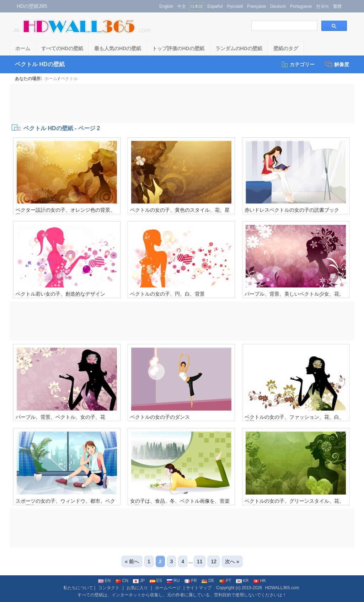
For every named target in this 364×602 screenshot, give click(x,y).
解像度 (337, 64)
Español (215, 6)
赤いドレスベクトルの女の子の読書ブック (292, 210)
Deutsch (278, 6)
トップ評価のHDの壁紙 (178, 48)
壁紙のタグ (286, 48)
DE (208, 581)
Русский (235, 6)
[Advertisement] (182, 104)
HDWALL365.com (282, 588)
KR (242, 581)
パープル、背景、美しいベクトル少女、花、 (294, 294)
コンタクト (109, 588)
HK (260, 581)
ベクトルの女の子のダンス (160, 417)
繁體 (337, 6)
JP (139, 581)
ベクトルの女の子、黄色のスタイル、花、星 (180, 210)
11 (200, 561)
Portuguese (301, 6)
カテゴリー (298, 64)
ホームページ (168, 588)
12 (214, 561)
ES (156, 581)
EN (105, 581)
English (166, 6)
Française (256, 6)
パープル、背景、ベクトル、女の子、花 (60, 417)
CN (122, 581)
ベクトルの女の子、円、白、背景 (167, 294)
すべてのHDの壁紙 (62, 48)
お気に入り (137, 588)
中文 (182, 6)
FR (191, 581)
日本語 (197, 6)
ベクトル (69, 79)
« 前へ (132, 561)
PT (225, 581)
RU (173, 581)
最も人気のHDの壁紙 (118, 48)
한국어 (322, 6)
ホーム (23, 48)
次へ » (232, 561)
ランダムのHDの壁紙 (239, 48)
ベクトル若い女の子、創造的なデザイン (60, 294)
